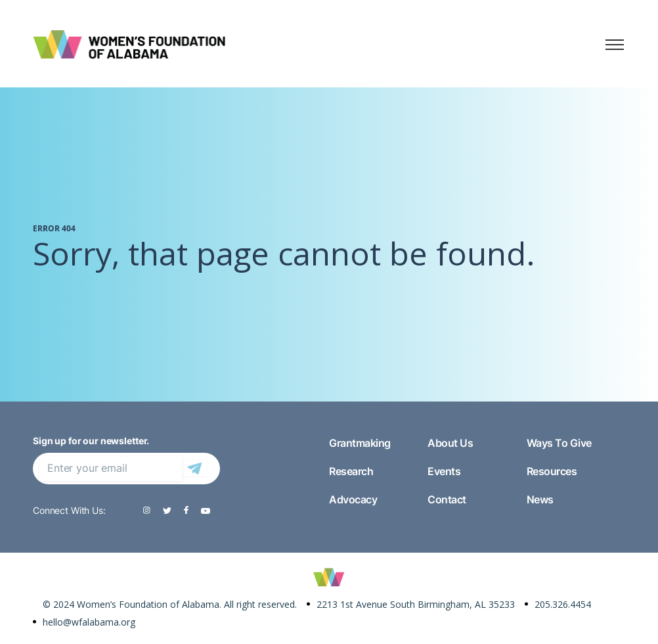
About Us (450, 443)
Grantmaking (360, 443)
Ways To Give (559, 443)
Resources (552, 471)
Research (351, 471)
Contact (447, 499)
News (540, 499)
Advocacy (353, 499)
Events (444, 471)
